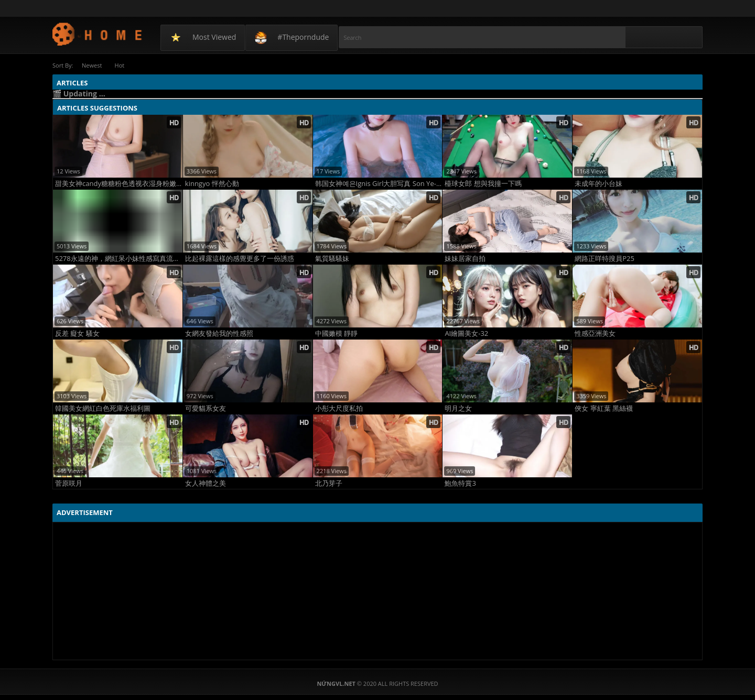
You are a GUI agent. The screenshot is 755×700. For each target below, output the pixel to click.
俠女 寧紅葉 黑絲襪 (604, 408)
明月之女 (458, 408)
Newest (92, 65)
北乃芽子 (329, 483)
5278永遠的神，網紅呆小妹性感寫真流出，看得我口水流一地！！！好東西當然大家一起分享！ (119, 259)
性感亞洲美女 (595, 333)
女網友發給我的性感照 (219, 333)
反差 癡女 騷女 (77, 333)
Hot (120, 65)
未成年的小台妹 (598, 184)
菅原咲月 (69, 483)
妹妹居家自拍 (465, 259)
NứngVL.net (98, 34)
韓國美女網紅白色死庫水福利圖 (103, 408)
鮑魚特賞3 (460, 483)
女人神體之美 (206, 483)
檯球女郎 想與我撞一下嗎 (483, 184)
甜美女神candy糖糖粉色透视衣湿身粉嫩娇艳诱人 (119, 184)
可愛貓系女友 (206, 408)
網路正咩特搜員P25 (605, 259)
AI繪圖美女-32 (466, 333)
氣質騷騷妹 (332, 259)
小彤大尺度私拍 (339, 408)
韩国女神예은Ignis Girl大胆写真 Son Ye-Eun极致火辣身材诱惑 (379, 184)
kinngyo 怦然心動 (212, 184)
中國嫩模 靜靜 (336, 333)
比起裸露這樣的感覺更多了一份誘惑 (240, 259)
